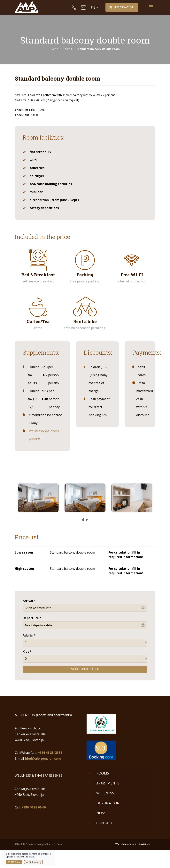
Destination (108, 803)
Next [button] (86, 518)
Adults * (29, 635)
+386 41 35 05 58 (50, 753)
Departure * (32, 618)
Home (54, 49)
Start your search (85, 669)
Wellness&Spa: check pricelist (44, 435)
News (101, 813)
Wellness (105, 793)
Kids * (27, 652)
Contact (105, 823)
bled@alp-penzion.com (43, 758)
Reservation (122, 7)
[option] (38, 498)
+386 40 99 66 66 (34, 807)
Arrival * (29, 601)
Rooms (67, 49)
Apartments (108, 783)
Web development (135, 844)
